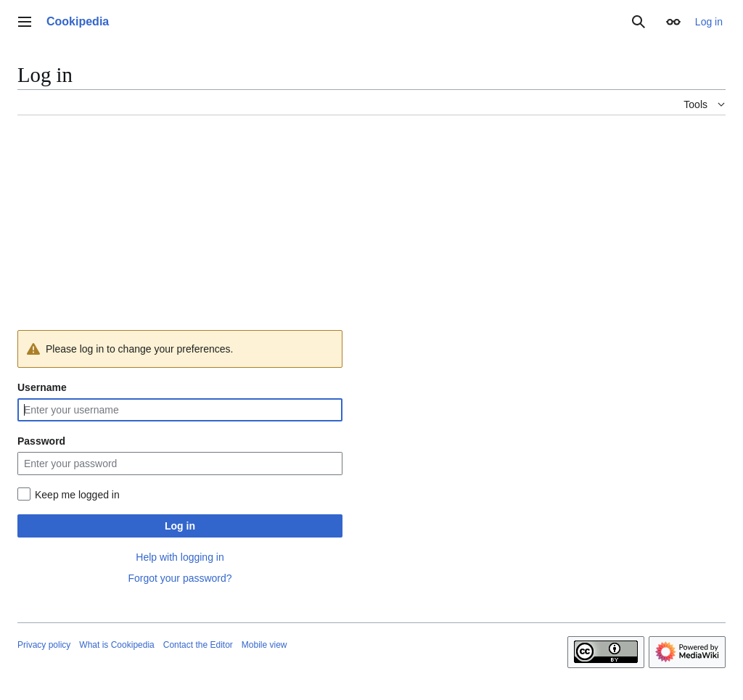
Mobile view (264, 645)
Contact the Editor (198, 645)
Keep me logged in (77, 495)
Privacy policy (44, 645)
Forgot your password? (180, 578)
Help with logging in (180, 557)
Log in (180, 526)
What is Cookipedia (116, 645)
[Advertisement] (371, 228)
